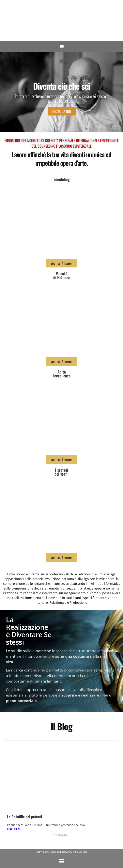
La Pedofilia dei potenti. (25, 817)
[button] (61, 47)
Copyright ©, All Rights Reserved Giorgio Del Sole (62, 852)
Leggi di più (13, 829)
